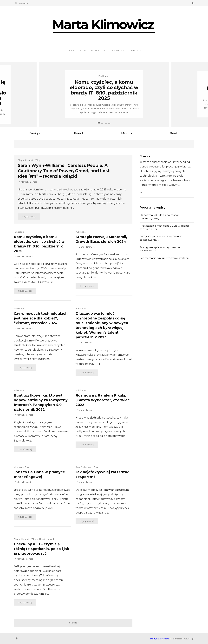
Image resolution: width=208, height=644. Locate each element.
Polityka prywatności (161, 639)
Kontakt (136, 51)
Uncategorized (47, 539)
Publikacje (98, 51)
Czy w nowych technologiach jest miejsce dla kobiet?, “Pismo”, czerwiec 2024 (41, 318)
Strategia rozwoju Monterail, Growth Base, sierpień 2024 (101, 239)
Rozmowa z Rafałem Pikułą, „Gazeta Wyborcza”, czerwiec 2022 (103, 400)
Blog (83, 51)
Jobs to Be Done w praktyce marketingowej (39, 474)
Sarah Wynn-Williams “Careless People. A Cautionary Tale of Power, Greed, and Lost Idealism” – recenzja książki (64, 171)
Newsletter (118, 51)
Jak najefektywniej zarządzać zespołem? (102, 474)
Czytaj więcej (29, 217)
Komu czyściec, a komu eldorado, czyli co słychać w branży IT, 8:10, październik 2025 (104, 90)
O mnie (71, 51)
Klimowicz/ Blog (33, 160)
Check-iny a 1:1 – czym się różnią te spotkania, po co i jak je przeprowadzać (41, 549)
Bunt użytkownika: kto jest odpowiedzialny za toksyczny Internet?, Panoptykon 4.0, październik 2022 (41, 402)
